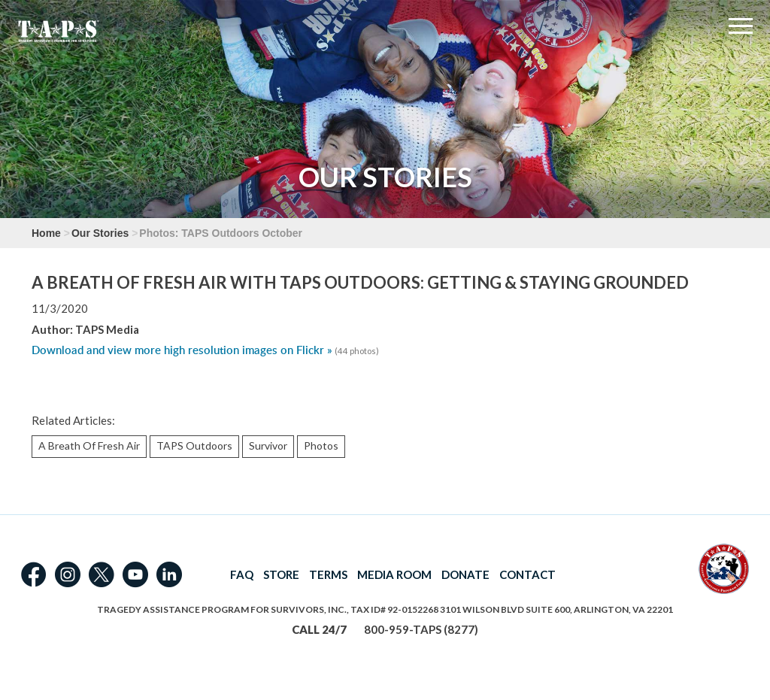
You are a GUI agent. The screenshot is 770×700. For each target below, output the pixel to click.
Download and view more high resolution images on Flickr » (182, 350)
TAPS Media (107, 329)
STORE (281, 574)
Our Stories (100, 233)
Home (46, 233)
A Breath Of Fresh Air (89, 445)
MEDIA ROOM (394, 574)
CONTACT (527, 574)
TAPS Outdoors (194, 445)
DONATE (465, 574)
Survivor (268, 445)
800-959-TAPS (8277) (421, 629)
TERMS (328, 574)
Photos (321, 445)
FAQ (242, 574)
